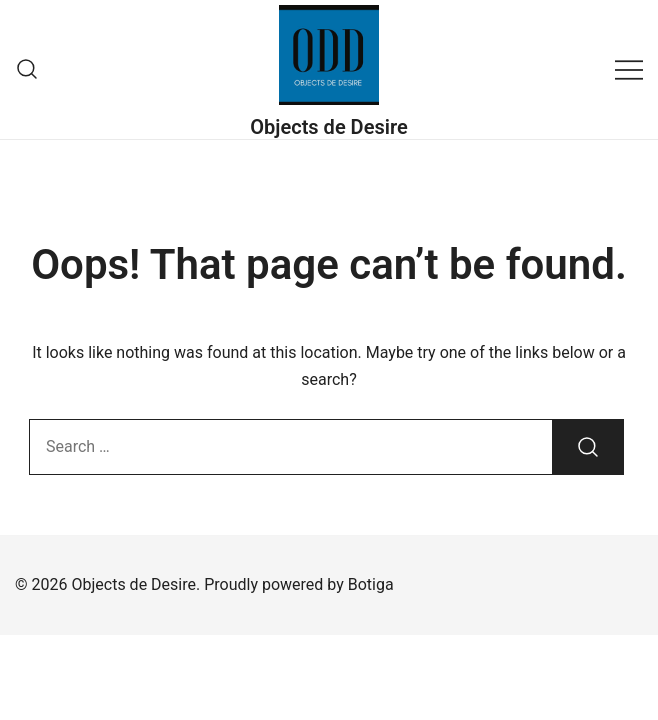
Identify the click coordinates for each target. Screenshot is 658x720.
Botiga (371, 584)
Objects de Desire (328, 127)
